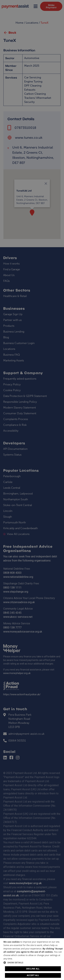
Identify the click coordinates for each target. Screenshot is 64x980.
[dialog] (32, 959)
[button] (33, 962)
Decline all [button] (33, 969)
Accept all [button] (33, 975)
